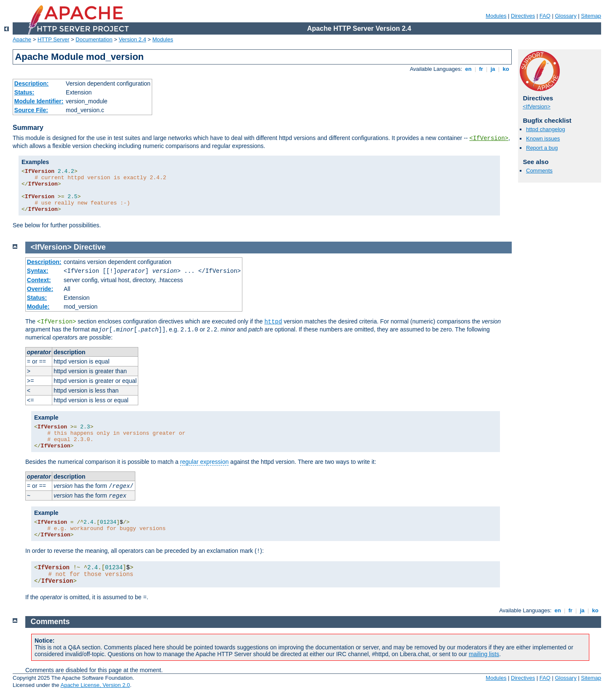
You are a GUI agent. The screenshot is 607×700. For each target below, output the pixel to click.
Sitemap (591, 16)
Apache (22, 39)
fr (481, 69)
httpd (273, 322)
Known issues (543, 139)
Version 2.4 (133, 39)
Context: (39, 280)
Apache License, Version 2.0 (95, 685)
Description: (32, 83)
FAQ (545, 16)
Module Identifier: (39, 101)
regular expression (204, 462)
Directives (523, 16)
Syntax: (38, 271)
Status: (24, 92)
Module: (38, 307)
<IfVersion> (489, 138)
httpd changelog (546, 129)
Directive (90, 247)
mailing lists (484, 654)
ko (506, 69)
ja (493, 69)
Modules (496, 16)
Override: (40, 289)
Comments (539, 171)
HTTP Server (54, 39)
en (468, 69)
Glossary (565, 16)
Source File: (31, 110)
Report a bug (542, 148)
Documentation (94, 39)
